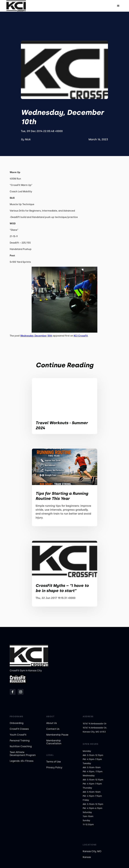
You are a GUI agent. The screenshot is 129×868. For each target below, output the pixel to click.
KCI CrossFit (81, 336)
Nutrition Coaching (21, 746)
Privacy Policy (54, 767)
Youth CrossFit (18, 735)
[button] (118, 6)
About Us (52, 723)
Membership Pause (57, 735)
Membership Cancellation (54, 742)
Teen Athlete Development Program (23, 754)
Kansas (87, 857)
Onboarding (17, 723)
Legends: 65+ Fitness (22, 761)
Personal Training (20, 741)
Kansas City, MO (92, 851)
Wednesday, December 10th (36, 336)
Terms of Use (54, 762)
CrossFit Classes (19, 729)
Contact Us (53, 729)
